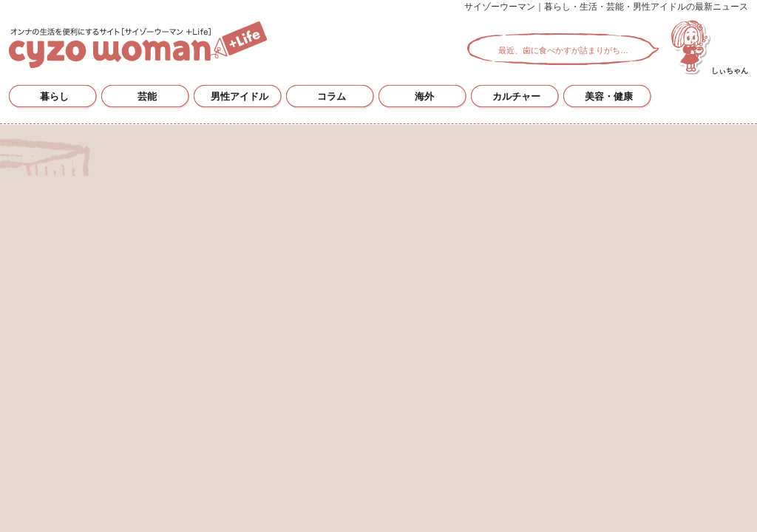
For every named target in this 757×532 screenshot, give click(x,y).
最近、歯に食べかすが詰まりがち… (563, 50)
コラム (332, 96)
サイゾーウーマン (138, 45)
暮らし (54, 96)
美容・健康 (609, 96)
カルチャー (516, 96)
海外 (424, 96)
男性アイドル (240, 96)
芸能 (147, 96)
